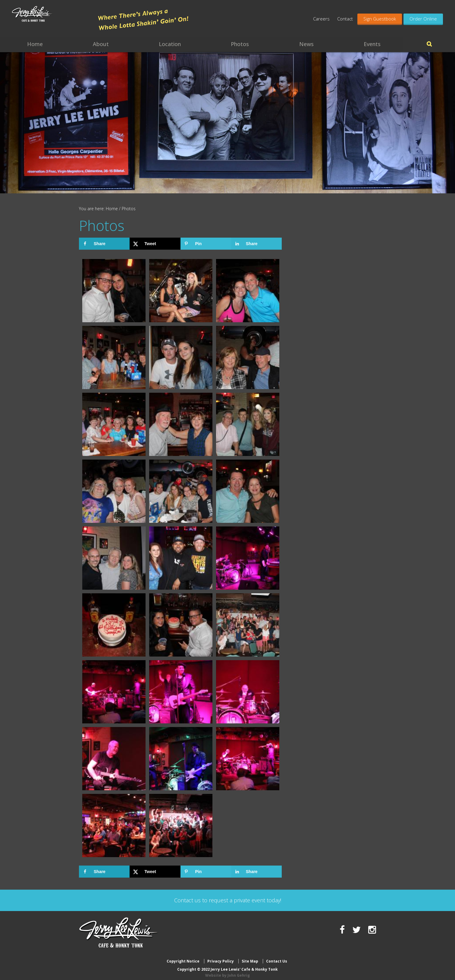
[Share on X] (155, 244)
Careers (321, 19)
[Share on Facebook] (104, 244)
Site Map (250, 957)
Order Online (423, 19)
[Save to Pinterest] (206, 244)
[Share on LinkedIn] (256, 244)
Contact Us (277, 957)
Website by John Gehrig (227, 971)
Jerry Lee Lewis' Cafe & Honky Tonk (52, 21)
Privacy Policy (221, 957)
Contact (345, 19)
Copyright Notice (183, 957)
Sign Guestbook (380, 19)
